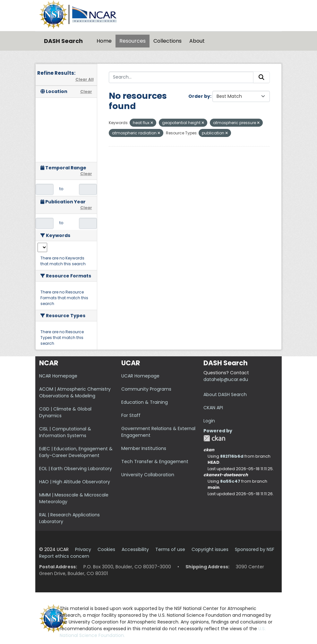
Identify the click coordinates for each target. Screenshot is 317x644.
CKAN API (213, 408)
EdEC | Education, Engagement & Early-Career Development (76, 452)
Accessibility (135, 549)
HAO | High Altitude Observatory (75, 482)
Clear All (85, 79)
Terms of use (170, 549)
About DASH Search (225, 394)
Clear (86, 92)
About (197, 41)
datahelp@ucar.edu (226, 379)
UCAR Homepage (140, 376)
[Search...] (181, 77)
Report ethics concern (64, 556)
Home (104, 41)
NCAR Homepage (58, 376)
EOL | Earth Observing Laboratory (76, 469)
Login (209, 421)
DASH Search (63, 41)
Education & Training (145, 402)
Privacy (83, 549)
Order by (199, 96)
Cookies (106, 549)
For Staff (131, 415)
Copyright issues (210, 549)
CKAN (214, 438)
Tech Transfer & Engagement (155, 462)
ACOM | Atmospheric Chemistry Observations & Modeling (75, 392)
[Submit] (261, 77)
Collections (167, 41)
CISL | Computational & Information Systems (65, 432)
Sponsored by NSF (255, 549)
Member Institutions (144, 448)
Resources (133, 41)
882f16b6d (232, 456)
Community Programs (146, 389)
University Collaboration (148, 475)
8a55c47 (230, 481)
